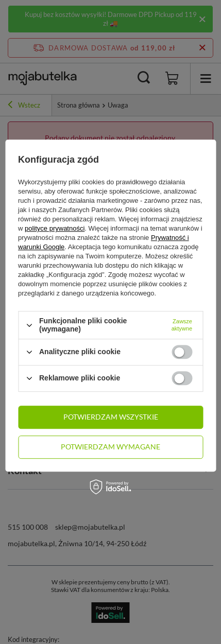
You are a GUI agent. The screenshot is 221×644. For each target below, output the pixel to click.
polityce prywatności (55, 229)
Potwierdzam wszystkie (111, 417)
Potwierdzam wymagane (110, 447)
